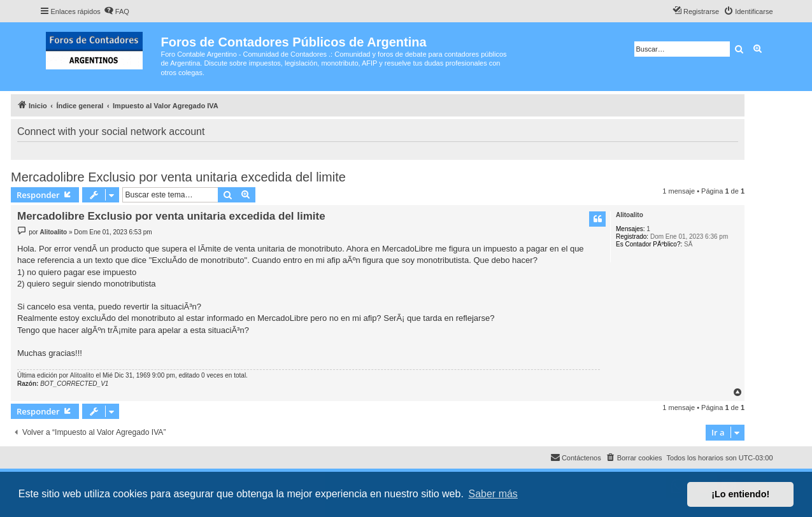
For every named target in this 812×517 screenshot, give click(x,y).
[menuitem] (117, 11)
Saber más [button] (493, 494)
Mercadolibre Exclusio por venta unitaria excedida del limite (178, 177)
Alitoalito (630, 215)
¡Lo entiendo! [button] (740, 494)
